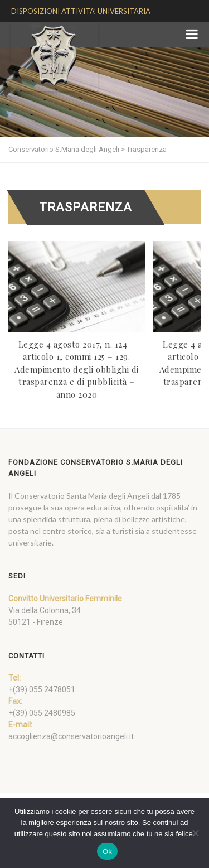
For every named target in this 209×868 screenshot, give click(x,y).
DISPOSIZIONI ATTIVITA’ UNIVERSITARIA (81, 11)
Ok (107, 852)
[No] (195, 833)
